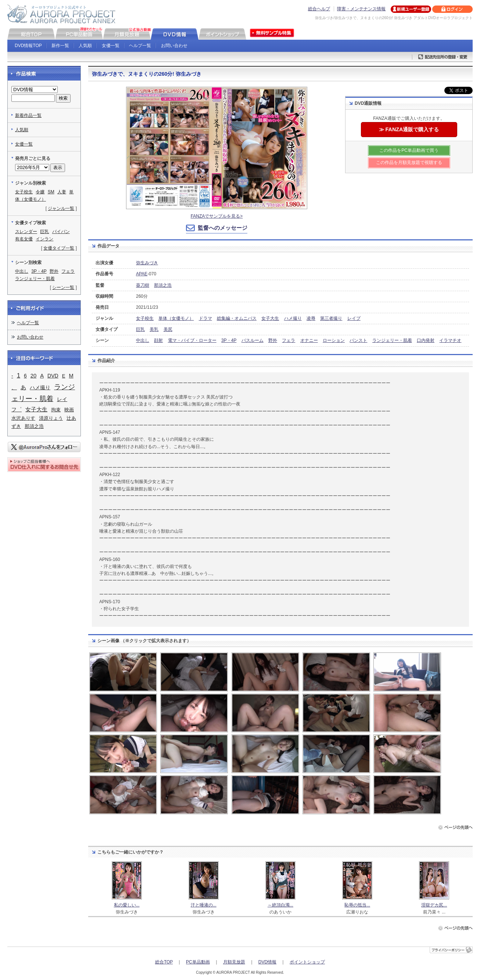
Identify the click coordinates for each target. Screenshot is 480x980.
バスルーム (252, 340)
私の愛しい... (127, 905)
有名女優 (24, 239)
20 (33, 376)
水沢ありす (23, 418)
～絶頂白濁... (280, 905)
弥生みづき (147, 263)
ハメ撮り (293, 318)
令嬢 (40, 192)
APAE (142, 274)
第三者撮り (331, 318)
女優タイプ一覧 (59, 248)
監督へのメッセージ (223, 228)
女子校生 (145, 318)
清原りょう (51, 418)
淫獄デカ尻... (434, 905)
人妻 (62, 192)
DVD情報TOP (28, 46)
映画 (69, 410)
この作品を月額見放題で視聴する (409, 162)
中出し (143, 340)
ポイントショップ (307, 962)
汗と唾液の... (204, 905)
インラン (44, 239)
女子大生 (270, 318)
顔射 (158, 340)
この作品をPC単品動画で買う (409, 150)
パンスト (358, 340)
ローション (334, 340)
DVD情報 (267, 962)
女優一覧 (111, 46)
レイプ (354, 318)
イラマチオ (450, 340)
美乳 (154, 329)
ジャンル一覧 (61, 208)
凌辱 (311, 318)
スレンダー (26, 232)
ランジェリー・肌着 (392, 340)
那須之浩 (163, 285)
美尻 (168, 329)
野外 (273, 340)
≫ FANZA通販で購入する (409, 129)
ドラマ (205, 318)
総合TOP (164, 962)
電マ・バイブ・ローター (192, 340)
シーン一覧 (63, 287)
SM (51, 192)
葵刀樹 (143, 285)
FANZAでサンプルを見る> (217, 216)
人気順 (85, 46)
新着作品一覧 (28, 115)
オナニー (309, 340)
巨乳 (140, 329)
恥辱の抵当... (357, 905)
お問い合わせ (174, 46)
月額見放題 (234, 962)
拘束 (56, 410)
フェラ (289, 340)
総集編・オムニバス (237, 318)
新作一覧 (60, 46)
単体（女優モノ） (176, 318)
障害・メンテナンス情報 (361, 9)
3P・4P (229, 340)
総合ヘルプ (319, 9)
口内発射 (426, 340)
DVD (53, 376)
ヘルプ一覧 (140, 46)
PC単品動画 (198, 962)
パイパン (61, 232)
